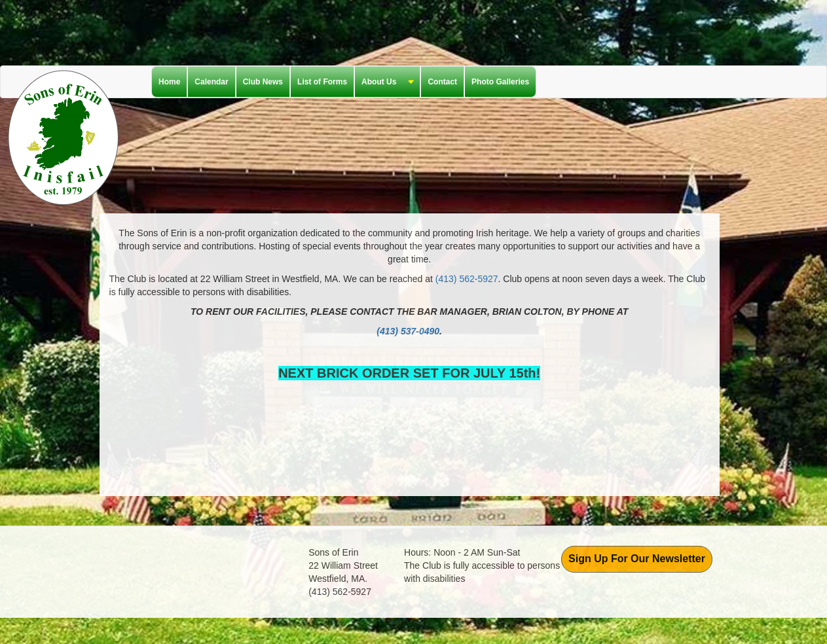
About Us (384, 82)
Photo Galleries (500, 82)
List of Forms (322, 82)
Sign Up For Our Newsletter (637, 559)
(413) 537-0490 (408, 331)
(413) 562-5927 (467, 279)
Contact (442, 82)
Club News (263, 82)
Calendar (211, 82)
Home (169, 82)
